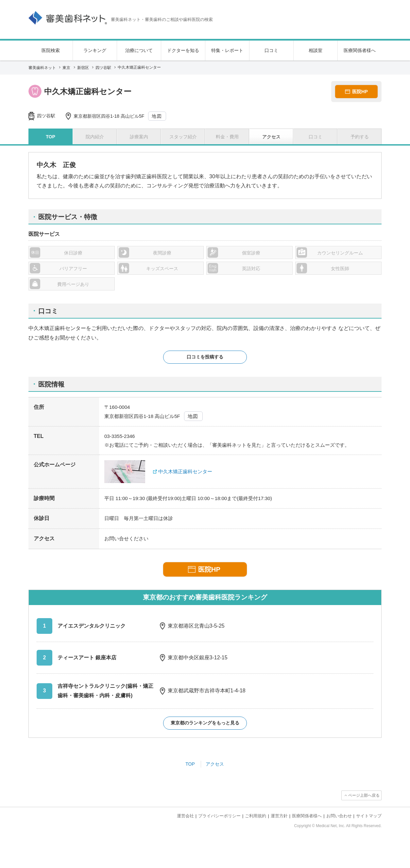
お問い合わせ (339, 816)
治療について (139, 50)
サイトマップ (369, 816)
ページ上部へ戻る (364, 795)
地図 (157, 116)
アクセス (215, 764)
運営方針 (279, 816)
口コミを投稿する (205, 357)
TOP (190, 764)
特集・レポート (227, 50)
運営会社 (185, 816)
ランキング (95, 50)
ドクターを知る (183, 50)
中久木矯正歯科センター (185, 471)
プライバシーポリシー (219, 816)
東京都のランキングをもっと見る (205, 723)
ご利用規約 (256, 816)
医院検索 (51, 50)
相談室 (316, 50)
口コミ (271, 50)
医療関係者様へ (360, 50)
